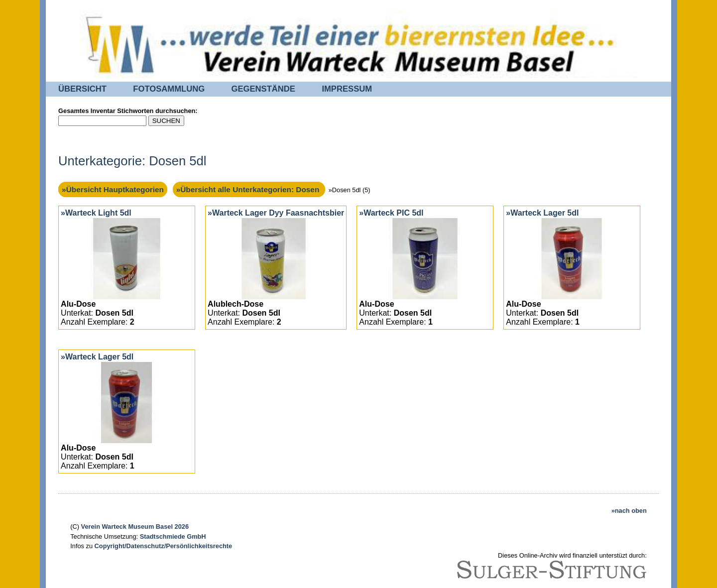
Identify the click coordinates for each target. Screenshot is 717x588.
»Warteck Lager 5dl (542, 213)
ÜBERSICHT (82, 89)
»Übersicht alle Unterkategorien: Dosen (249, 189)
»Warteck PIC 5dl (391, 213)
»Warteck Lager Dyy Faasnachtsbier (276, 213)
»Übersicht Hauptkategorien (113, 189)
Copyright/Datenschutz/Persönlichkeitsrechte (164, 546)
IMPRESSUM (347, 89)
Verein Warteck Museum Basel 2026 (135, 527)
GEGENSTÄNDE (263, 89)
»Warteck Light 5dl (96, 213)
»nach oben (629, 511)
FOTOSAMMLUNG (169, 89)
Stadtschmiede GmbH (173, 536)
